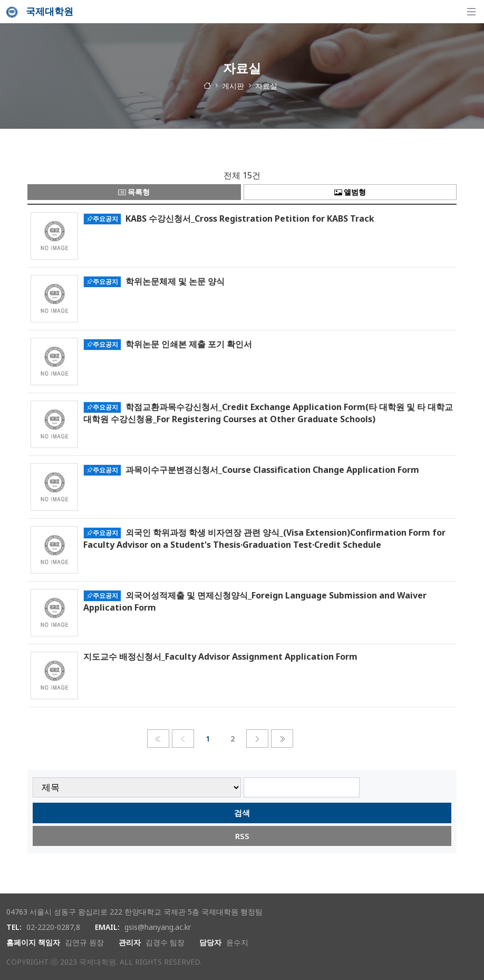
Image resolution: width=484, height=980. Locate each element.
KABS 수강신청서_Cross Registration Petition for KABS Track (250, 218)
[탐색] (471, 12)
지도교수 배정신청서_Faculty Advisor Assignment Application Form (220, 656)
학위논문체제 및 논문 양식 (175, 281)
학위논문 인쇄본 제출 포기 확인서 (189, 344)
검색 (242, 813)
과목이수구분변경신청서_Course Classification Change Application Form (272, 469)
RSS (242, 836)
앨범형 (350, 192)
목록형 (134, 192)
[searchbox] (302, 788)
